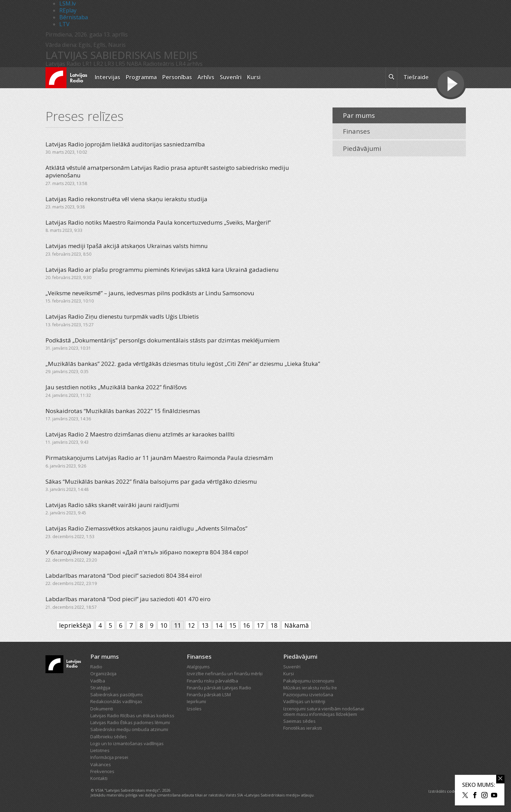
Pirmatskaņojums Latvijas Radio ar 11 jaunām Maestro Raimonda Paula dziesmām (159, 458)
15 (233, 625)
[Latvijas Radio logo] (66, 78)
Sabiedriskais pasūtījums (117, 695)
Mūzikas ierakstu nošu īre (310, 688)
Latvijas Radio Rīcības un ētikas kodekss (132, 716)
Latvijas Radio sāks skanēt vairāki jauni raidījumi (112, 505)
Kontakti (99, 778)
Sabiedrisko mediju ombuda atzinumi (129, 729)
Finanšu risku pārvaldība (212, 681)
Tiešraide (416, 77)
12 (191, 625)
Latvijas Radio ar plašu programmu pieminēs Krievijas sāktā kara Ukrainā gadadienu (162, 270)
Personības (177, 77)
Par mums (359, 115)
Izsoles (194, 709)
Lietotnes (100, 750)
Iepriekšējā (75, 625)
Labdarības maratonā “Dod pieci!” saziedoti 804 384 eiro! (124, 575)
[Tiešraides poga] (451, 85)
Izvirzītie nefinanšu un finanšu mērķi (225, 674)
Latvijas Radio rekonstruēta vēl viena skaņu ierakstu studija (126, 199)
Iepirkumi (196, 701)
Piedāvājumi (362, 148)
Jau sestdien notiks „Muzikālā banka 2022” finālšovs (116, 387)
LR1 (87, 64)
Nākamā (297, 625)
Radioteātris (159, 64)
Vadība (98, 681)
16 (246, 625)
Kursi (254, 77)
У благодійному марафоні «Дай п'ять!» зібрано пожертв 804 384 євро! (147, 552)
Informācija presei (109, 757)
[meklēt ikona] (391, 78)
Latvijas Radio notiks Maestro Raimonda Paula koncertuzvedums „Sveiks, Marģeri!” (158, 222)
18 (274, 625)
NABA (134, 64)
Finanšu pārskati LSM (209, 695)
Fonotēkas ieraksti (303, 728)
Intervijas (108, 77)
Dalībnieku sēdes (109, 737)
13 (205, 625)
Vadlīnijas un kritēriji (304, 701)
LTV (64, 24)
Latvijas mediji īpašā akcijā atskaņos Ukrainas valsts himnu (127, 246)
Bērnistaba (74, 17)
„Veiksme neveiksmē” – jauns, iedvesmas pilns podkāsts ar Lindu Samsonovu (150, 293)
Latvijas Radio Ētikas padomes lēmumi (130, 722)
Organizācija (103, 674)
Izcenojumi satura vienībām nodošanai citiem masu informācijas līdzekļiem (324, 711)
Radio (96, 667)
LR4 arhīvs (189, 64)
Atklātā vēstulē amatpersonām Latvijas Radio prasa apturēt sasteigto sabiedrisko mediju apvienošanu (167, 171)
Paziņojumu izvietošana (308, 695)
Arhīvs (206, 77)
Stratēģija (100, 688)
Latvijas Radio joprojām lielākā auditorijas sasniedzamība (125, 144)
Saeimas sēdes (299, 721)
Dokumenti (102, 709)
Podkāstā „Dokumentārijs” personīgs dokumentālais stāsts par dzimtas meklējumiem (162, 340)
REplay (68, 10)
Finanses (356, 131)
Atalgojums (198, 667)
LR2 (98, 64)
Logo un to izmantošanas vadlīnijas (127, 743)
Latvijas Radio (63, 64)
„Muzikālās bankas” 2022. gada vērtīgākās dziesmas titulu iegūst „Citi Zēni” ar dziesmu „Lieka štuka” (183, 364)
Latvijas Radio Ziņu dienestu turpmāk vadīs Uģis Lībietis (122, 316)
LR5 (120, 64)
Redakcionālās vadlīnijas (116, 701)
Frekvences (102, 771)
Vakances (101, 764)
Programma (141, 77)
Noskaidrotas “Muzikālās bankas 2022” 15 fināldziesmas (123, 411)
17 (260, 625)
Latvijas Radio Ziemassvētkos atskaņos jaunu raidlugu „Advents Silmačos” (146, 528)
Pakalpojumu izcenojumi (309, 681)
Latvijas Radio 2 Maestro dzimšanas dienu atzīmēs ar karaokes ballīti (140, 434)
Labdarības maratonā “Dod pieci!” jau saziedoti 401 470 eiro (128, 599)
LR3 (109, 64)
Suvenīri (231, 77)
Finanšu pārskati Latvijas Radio (219, 688)
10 (164, 625)
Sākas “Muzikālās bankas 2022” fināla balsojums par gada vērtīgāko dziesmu (151, 481)
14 (219, 625)
